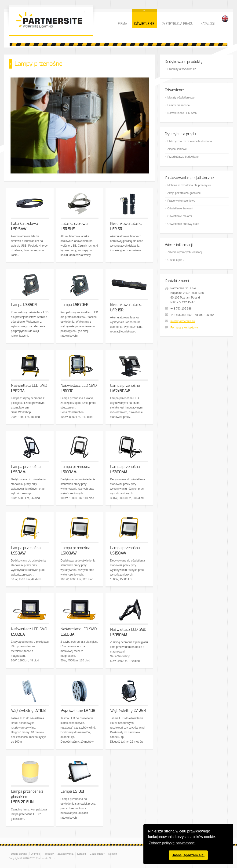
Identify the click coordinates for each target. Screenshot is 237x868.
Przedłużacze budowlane (183, 157)
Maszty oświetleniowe (181, 98)
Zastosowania (66, 854)
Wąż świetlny (28, 711)
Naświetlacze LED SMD (182, 113)
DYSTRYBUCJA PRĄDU (177, 24)
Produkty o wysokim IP (182, 69)
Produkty (49, 854)
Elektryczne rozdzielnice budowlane (190, 141)
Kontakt (113, 854)
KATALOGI (208, 24)
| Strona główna (18, 854)
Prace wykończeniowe (181, 201)
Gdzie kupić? (97, 854)
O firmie (35, 854)
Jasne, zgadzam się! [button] (188, 855)
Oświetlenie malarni (180, 216)
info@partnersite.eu (183, 321)
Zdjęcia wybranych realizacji (185, 252)
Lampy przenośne (179, 105)
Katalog (82, 854)
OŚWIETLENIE (144, 24)
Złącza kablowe (177, 149)
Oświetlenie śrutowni (180, 208)
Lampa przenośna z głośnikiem (27, 797)
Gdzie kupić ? (176, 260)
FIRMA (122, 24)
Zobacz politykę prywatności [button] (172, 843)
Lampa (24, 305)
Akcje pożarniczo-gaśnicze (184, 193)
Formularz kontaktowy (184, 328)
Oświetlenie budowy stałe (183, 224)
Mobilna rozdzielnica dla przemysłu (189, 185)
